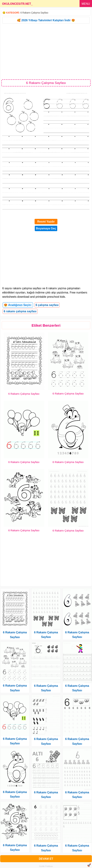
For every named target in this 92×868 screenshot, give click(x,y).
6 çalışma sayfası (47, 305)
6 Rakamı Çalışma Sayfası (34, 13)
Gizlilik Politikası (46, 866)
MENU (86, 4)
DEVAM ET (46, 859)
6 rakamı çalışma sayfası (20, 311)
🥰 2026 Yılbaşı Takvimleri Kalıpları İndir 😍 (46, 20)
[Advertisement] (46, 51)
